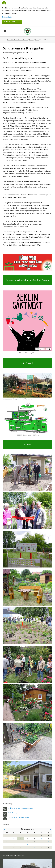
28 (34, 847)
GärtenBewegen (13, 813)
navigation (5, 31)
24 (7, 847)
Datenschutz (7, 17)
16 (48, 841)
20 (27, 844)
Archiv (37, 40)
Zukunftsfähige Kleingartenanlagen (19, 817)
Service (31, 40)
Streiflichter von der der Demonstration (20, 808)
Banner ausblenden (12, 22)
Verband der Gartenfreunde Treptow (17, 40)
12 (21, 841)
